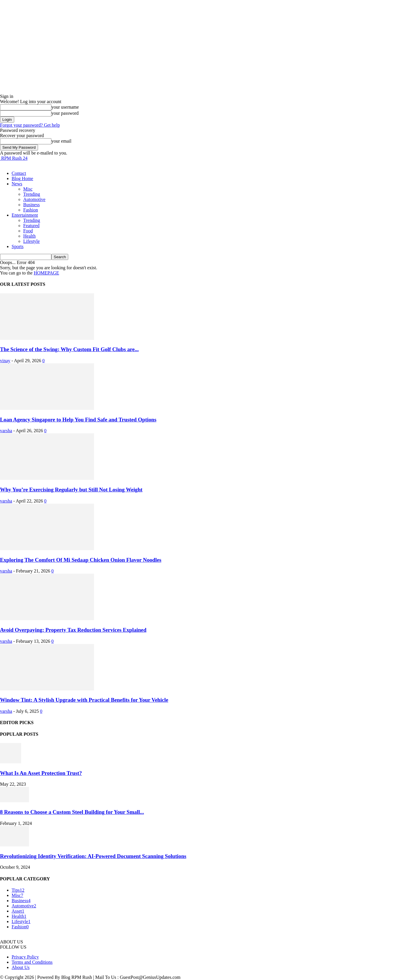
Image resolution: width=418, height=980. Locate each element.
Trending (32, 194)
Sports (18, 246)
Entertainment (25, 215)
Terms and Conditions (32, 962)
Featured (31, 226)
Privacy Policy (25, 957)
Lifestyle (31, 241)
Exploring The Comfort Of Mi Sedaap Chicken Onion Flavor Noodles (81, 560)
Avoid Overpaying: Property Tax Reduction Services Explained (73, 630)
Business (31, 205)
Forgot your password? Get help (30, 125)
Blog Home (22, 178)
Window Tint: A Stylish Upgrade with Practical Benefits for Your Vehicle (84, 700)
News (17, 184)
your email (61, 141)
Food (28, 231)
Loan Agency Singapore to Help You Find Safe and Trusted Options (78, 420)
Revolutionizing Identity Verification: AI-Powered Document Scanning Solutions (93, 856)
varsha (6, 431)
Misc (28, 189)
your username (65, 107)
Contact (19, 173)
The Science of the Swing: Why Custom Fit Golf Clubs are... (69, 349)
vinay (5, 361)
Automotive (34, 199)
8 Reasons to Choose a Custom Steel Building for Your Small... (72, 812)
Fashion (31, 210)
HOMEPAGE (46, 273)
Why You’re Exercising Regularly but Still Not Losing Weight (71, 490)
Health (29, 236)
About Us (21, 967)
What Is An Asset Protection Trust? (41, 773)
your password (65, 113)
